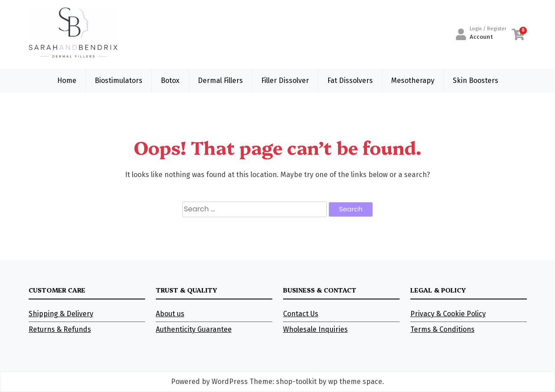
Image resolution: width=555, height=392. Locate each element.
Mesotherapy (413, 80)
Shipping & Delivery (61, 314)
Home (67, 80)
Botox (170, 80)
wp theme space (355, 382)
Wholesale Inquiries (315, 329)
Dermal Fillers (220, 80)
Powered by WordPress (209, 382)
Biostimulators (119, 80)
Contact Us (301, 314)
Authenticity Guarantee (194, 329)
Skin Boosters (476, 80)
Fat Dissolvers (350, 80)
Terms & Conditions (442, 329)
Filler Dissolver (285, 80)
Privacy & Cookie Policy (448, 314)
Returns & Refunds (60, 329)
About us (170, 314)
